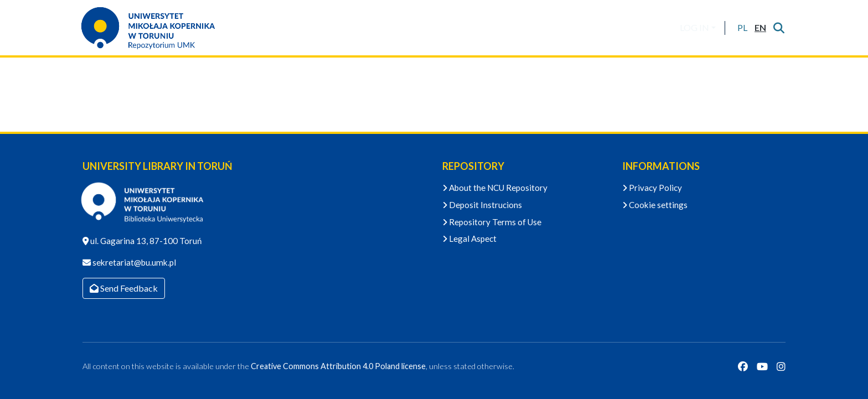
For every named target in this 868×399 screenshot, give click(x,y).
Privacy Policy (652, 188)
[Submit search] (779, 28)
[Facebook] (743, 366)
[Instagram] (781, 366)
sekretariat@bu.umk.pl (133, 262)
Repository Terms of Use (492, 222)
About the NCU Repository (495, 188)
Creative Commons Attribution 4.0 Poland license (338, 366)
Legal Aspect (469, 239)
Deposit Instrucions (482, 205)
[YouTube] (762, 366)
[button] (742, 28)
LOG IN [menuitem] (694, 27)
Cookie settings (655, 205)
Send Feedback (124, 288)
